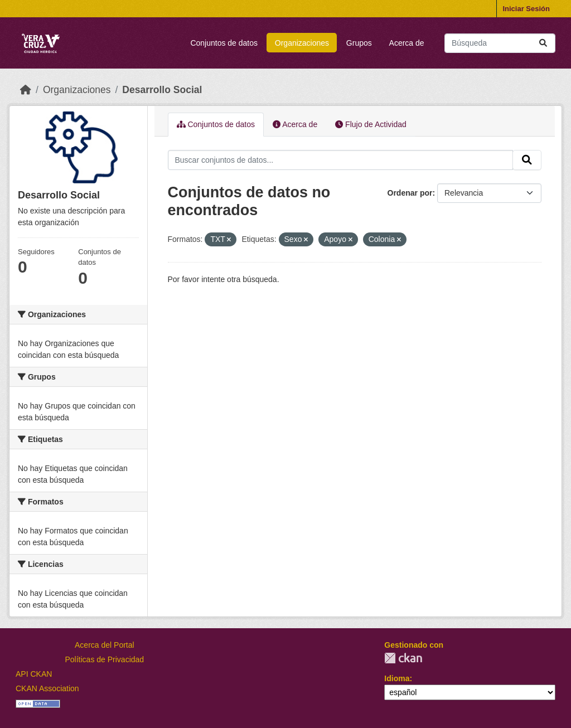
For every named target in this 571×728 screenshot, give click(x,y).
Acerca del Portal (105, 645)
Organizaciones (302, 43)
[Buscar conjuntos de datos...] (500, 43)
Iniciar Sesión (526, 9)
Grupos (359, 43)
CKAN (403, 658)
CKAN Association (47, 688)
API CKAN (34, 674)
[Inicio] (26, 90)
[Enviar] (543, 43)
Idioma (397, 678)
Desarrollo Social (162, 90)
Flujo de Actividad (371, 124)
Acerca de (407, 43)
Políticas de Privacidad (105, 659)
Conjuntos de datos (224, 43)
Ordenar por (410, 193)
